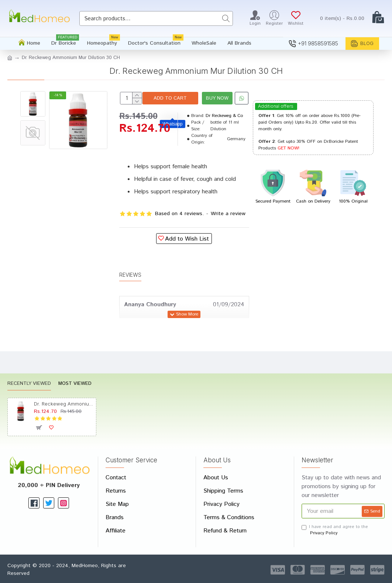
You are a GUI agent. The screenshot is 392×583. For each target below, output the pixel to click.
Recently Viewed (29, 384)
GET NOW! (288, 148)
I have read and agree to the (335, 530)
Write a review (228, 236)
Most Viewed (75, 384)
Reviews (130, 289)
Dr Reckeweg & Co (224, 138)
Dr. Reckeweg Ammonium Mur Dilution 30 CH (63, 404)
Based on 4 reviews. (179, 236)
